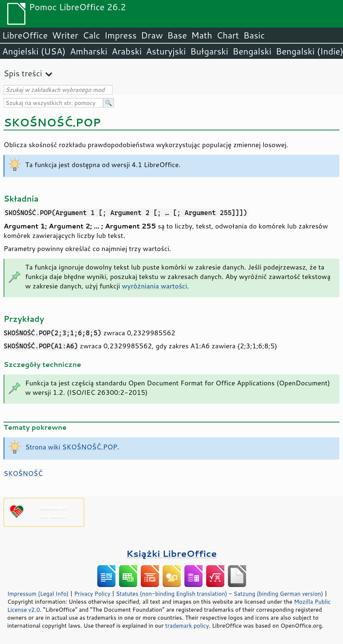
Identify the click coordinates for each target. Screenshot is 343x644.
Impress (121, 35)
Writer (65, 35)
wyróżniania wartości (155, 286)
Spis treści (23, 73)
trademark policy (187, 625)
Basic (254, 35)
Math (202, 35)
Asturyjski (166, 51)
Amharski (89, 51)
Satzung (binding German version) (279, 594)
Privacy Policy (92, 594)
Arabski (127, 51)
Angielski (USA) (34, 51)
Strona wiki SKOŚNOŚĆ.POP (72, 447)
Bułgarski (209, 51)
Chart (228, 35)
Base (177, 35)
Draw (152, 35)
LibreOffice (25, 35)
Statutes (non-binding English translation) (171, 594)
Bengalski (252, 51)
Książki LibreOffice (171, 553)
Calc (91, 35)
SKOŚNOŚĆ (23, 473)
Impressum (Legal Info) (38, 594)
